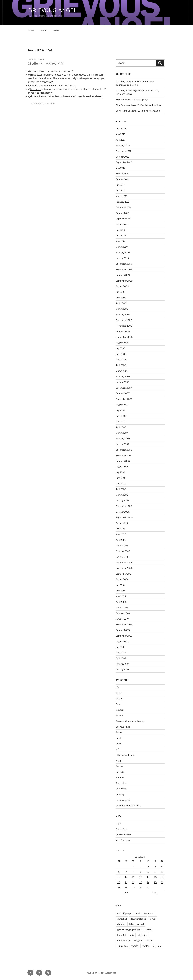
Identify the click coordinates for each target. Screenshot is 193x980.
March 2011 (121, 196)
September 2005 (124, 517)
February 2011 (123, 202)
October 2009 (123, 275)
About (57, 30)
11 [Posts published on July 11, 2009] (155, 872)
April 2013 (121, 140)
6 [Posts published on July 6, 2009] (119, 872)
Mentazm (36, 89)
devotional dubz (138, 919)
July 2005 (120, 529)
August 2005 (122, 523)
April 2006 (121, 489)
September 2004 (124, 574)
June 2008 (121, 354)
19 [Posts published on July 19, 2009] (162, 877)
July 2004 (120, 585)
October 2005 (123, 512)
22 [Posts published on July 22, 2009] (133, 882)
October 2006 (123, 461)
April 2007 (121, 427)
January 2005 (122, 557)
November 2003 (124, 624)
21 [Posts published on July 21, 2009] (126, 882)
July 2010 (120, 230)
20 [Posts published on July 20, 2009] (119, 882)
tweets (135, 946)
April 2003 (121, 658)
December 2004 (124, 562)
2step (118, 693)
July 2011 (120, 185)
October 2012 (122, 157)
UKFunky (120, 794)
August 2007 (122, 405)
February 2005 (123, 551)
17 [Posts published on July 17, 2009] (148, 877)
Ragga (119, 760)
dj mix (153, 919)
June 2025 (121, 128)
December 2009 (124, 264)
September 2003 (124, 636)
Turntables (121, 783)
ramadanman (124, 940)
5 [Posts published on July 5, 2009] (162, 867)
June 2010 (121, 236)
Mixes (31, 30)
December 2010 (124, 207)
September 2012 (124, 162)
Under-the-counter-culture (128, 806)
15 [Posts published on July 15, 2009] (133, 877)
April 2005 (121, 540)
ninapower (36, 75)
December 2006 (124, 450)
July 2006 (120, 472)
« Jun (125, 893)
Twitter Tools (48, 104)
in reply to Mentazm (39, 93)
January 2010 (122, 258)
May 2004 (121, 596)
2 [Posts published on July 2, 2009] (141, 867)
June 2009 (121, 298)
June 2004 (121, 591)
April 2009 (121, 303)
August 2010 (122, 224)
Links (118, 744)
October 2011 (122, 179)
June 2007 (121, 416)
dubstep (120, 710)
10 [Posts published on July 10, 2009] (148, 872)
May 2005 (121, 534)
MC (117, 749)
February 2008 (123, 376)
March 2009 (122, 309)
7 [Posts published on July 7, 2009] (126, 872)
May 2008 (121, 360)
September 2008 (124, 337)
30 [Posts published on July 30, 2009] (141, 887)
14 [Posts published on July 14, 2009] (126, 877)
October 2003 (123, 630)
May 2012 (120, 168)
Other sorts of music (125, 755)
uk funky (157, 946)
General (119, 715)
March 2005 (122, 546)
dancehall (122, 919)
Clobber (119, 699)
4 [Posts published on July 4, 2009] (155, 867)
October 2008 (123, 331)
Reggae (119, 766)
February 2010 (123, 253)
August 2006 (122, 467)
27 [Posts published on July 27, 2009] (119, 887)
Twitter (145, 946)
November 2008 (124, 326)
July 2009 (120, 292)
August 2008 (122, 343)
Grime (119, 732)
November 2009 (124, 269)
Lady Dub (122, 935)
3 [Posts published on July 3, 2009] (148, 867)
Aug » (155, 893)
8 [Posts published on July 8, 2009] (133, 872)
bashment (148, 913)
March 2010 (122, 247)
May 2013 (121, 134)
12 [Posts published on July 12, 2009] (162, 872)
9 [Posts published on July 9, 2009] (141, 872)
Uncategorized (123, 800)
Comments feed (123, 835)
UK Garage (121, 789)
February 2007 (123, 438)
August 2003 (122, 641)
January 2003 (122, 669)
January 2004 (122, 619)
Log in (119, 823)
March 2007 (122, 433)
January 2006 (122, 500)
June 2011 (121, 190)
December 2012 (123, 151)
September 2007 (124, 399)
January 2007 (122, 444)
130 (118, 687)
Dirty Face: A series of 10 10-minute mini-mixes (138, 105)
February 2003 (123, 664)
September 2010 (124, 219)
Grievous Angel (53, 11)
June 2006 (121, 478)
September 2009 (124, 281)
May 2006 (121, 484)
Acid (138, 913)
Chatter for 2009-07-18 (46, 64)
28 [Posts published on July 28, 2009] (126, 887)
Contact (44, 30)
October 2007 (123, 393)
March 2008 (122, 371)
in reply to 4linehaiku (88, 96)
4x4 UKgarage (124, 913)
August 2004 (122, 579)
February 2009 (123, 314)
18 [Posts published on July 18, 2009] (155, 877)
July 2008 (120, 348)
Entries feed (121, 829)
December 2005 (124, 506)
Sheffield (120, 778)
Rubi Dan (120, 772)
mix (132, 935)
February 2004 (123, 613)
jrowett (34, 71)
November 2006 (124, 455)
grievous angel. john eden (129, 930)
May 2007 (121, 421)
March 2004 (122, 607)
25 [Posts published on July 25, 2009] (155, 882)
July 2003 (120, 647)
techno (149, 940)
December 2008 (124, 320)
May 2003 (121, 653)
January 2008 (122, 382)
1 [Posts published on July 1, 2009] (133, 867)
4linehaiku (36, 96)
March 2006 (122, 495)
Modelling (142, 935)
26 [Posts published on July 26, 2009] (162, 882)
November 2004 (124, 568)
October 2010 (123, 213)
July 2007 (120, 410)
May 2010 (121, 241)
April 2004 (121, 602)
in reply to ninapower (40, 82)
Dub (118, 704)
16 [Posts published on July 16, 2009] (141, 877)
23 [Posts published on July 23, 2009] (141, 882)
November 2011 (123, 174)
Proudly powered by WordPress (101, 973)
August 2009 (122, 286)
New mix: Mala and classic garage (132, 99)
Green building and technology (130, 721)
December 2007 (124, 388)
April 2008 (121, 365)
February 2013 (123, 145)
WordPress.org (123, 840)
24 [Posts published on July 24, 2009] (148, 882)
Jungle (119, 738)
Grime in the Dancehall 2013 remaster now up (138, 111)
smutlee (35, 86)
